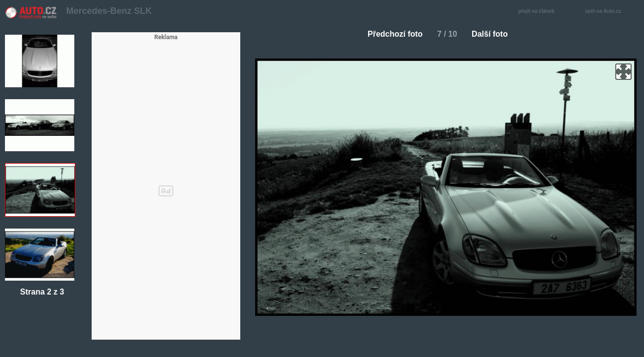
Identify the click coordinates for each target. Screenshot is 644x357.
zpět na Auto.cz (608, 12)
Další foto (494, 34)
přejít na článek (539, 12)
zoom (623, 72)
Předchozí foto (391, 34)
